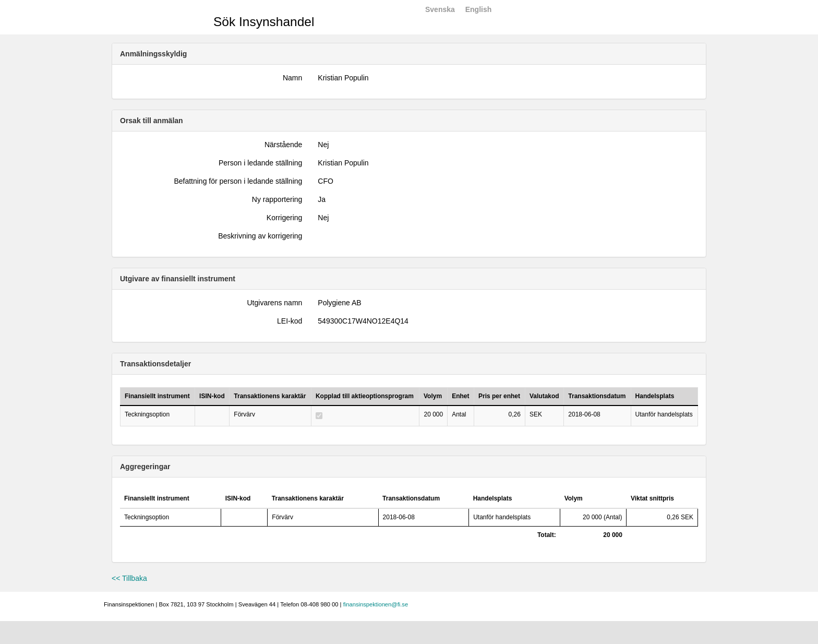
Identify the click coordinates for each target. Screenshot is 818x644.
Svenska (440, 9)
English (479, 9)
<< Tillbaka (129, 578)
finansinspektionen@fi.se (376, 604)
